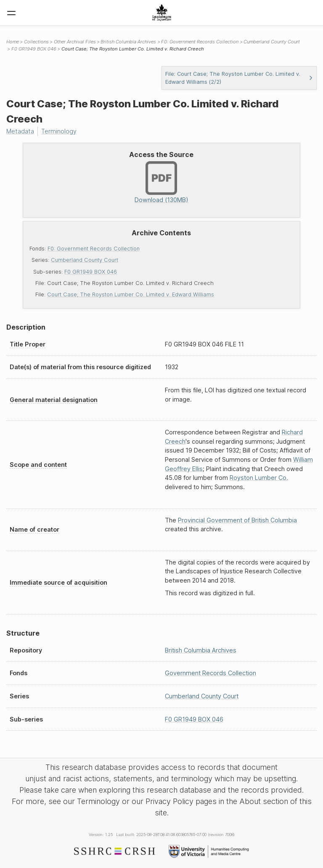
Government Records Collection (210, 673)
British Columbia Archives (128, 42)
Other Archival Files (75, 42)
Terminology (59, 131)
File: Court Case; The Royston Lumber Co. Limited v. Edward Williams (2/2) (239, 78)
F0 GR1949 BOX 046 (91, 272)
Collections (36, 42)
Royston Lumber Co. (259, 478)
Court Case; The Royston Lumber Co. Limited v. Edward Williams (131, 294)
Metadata (20, 131)
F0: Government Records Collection (94, 249)
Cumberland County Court (85, 260)
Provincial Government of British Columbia (237, 520)
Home (13, 42)
